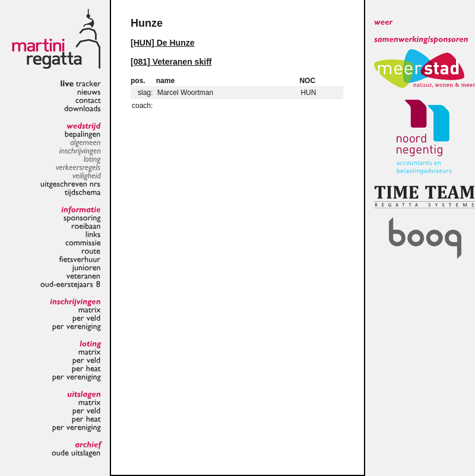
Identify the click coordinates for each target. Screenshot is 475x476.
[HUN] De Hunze (163, 43)
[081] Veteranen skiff (171, 62)
